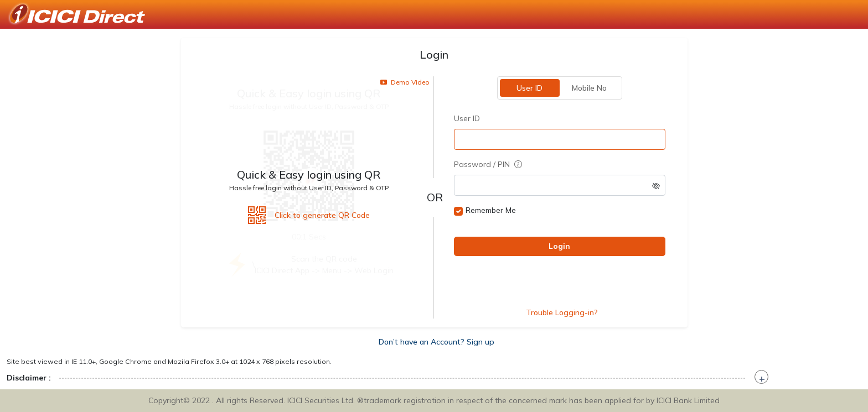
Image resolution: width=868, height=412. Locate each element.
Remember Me (491, 210)
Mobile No (589, 88)
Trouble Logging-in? (562, 312)
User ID (529, 88)
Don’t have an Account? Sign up (436, 342)
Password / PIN (488, 164)
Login (559, 246)
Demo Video (405, 82)
